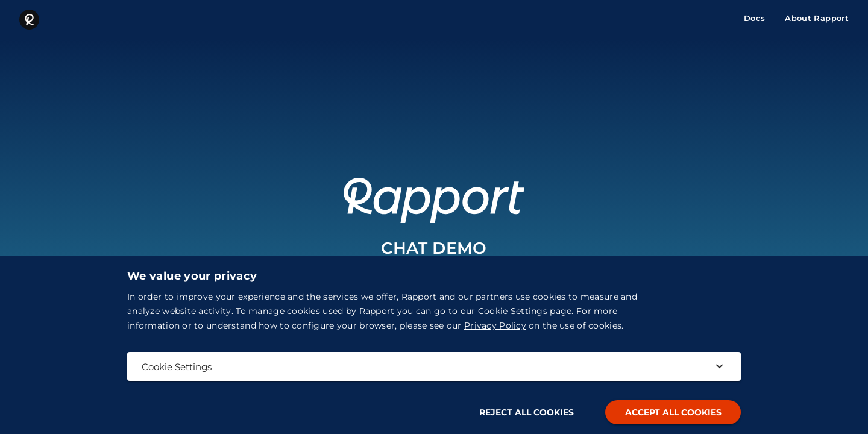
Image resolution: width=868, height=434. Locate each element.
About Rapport (817, 18)
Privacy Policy (495, 325)
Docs (754, 18)
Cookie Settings (513, 311)
